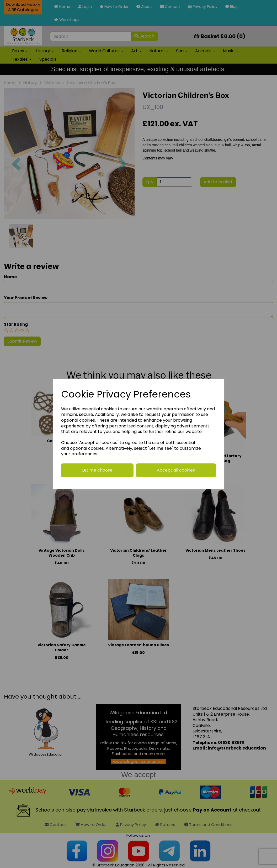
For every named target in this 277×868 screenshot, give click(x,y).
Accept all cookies (176, 470)
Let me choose (97, 470)
